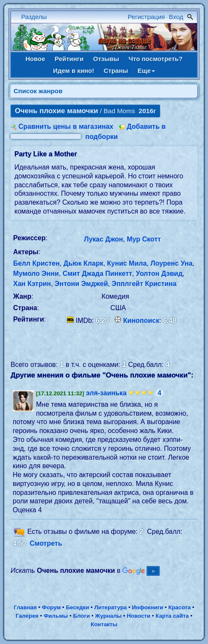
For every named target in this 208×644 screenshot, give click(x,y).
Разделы (34, 17)
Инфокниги (147, 607)
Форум (51, 607)
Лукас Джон (103, 239)
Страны (116, 71)
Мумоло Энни (36, 273)
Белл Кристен (36, 263)
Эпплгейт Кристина (144, 284)
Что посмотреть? (156, 59)
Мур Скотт (144, 239)
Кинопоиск (141, 321)
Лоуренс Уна (171, 263)
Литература (111, 607)
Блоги (82, 616)
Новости (139, 616)
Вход (176, 17)
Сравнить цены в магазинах (66, 126)
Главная (25, 607)
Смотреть (46, 543)
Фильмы (56, 616)
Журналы (108, 616)
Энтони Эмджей (81, 284)
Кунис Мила (127, 263)
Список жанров (38, 91)
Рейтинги (69, 59)
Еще (146, 71)
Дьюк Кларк (83, 263)
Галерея (27, 616)
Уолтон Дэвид (159, 273)
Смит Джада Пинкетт (97, 273)
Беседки (77, 607)
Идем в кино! (73, 71)
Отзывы (106, 59)
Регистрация (147, 17)
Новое (35, 59)
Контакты (104, 624)
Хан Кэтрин (32, 284)
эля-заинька (106, 393)
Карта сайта (172, 616)
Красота (179, 607)
